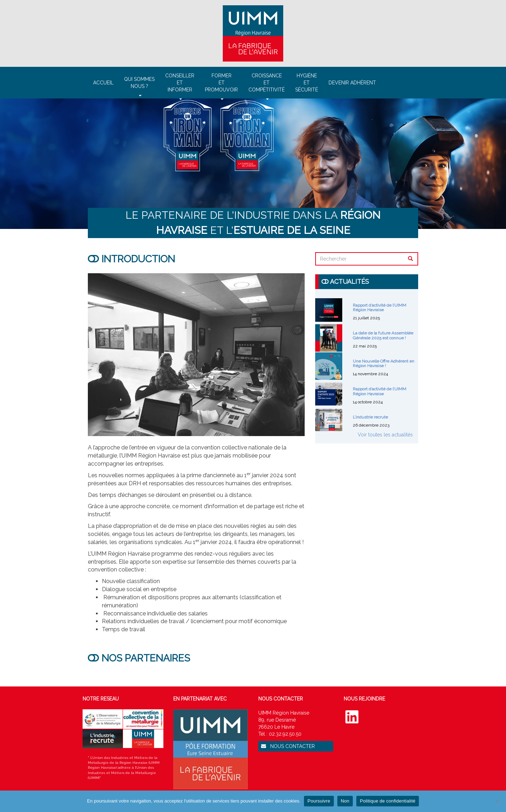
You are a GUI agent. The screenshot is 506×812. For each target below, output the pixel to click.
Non (345, 801)
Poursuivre (319, 801)
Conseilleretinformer (180, 86)
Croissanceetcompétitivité (267, 86)
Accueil (103, 83)
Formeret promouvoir (221, 86)
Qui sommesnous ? (139, 86)
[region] (253, 164)
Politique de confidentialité (388, 801)
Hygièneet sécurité (307, 83)
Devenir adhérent (352, 83)
